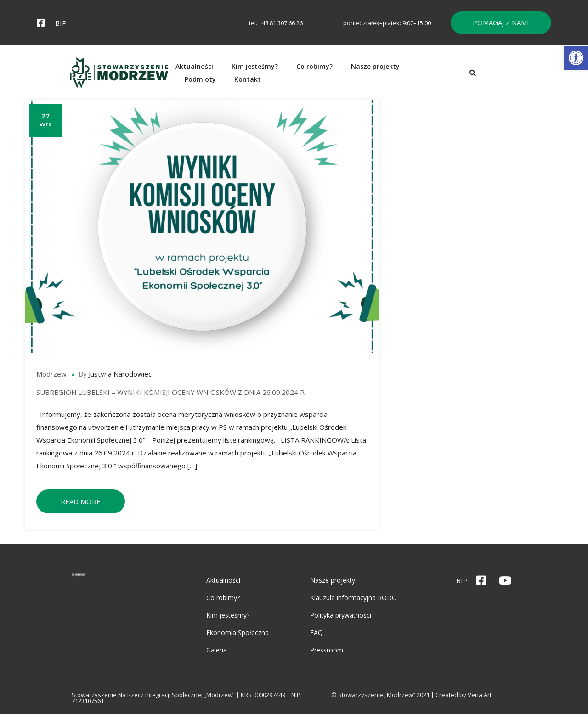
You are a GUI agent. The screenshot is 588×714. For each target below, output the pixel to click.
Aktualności (217, 76)
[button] (576, 58)
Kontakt (503, 76)
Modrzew (54, 381)
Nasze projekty (398, 76)
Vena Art (536, 697)
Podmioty (456, 76)
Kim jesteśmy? (277, 76)
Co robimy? (337, 76)
